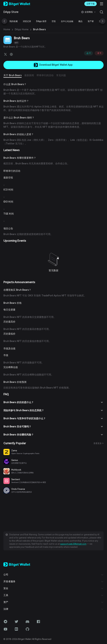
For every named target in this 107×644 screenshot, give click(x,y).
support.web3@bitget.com (73, 544)
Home (7, 29)
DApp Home (22, 29)
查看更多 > (99, 443)
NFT (16, 43)
